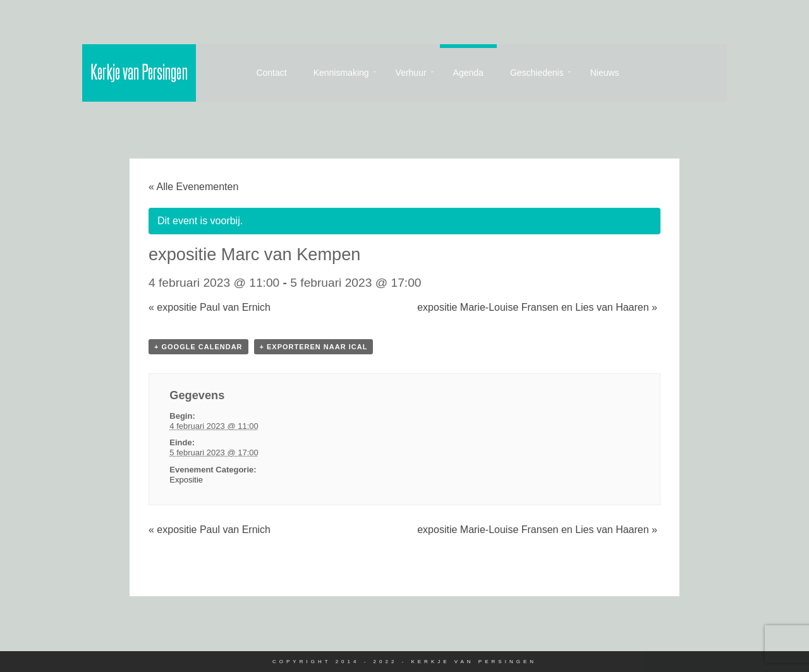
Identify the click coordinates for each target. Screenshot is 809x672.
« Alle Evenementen (193, 187)
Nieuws (605, 73)
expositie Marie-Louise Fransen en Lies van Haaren (537, 307)
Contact (271, 73)
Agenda (468, 73)
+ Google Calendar (198, 347)
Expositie (186, 480)
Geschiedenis (537, 73)
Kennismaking (341, 73)
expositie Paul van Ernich (210, 307)
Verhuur (411, 73)
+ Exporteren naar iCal (314, 347)
